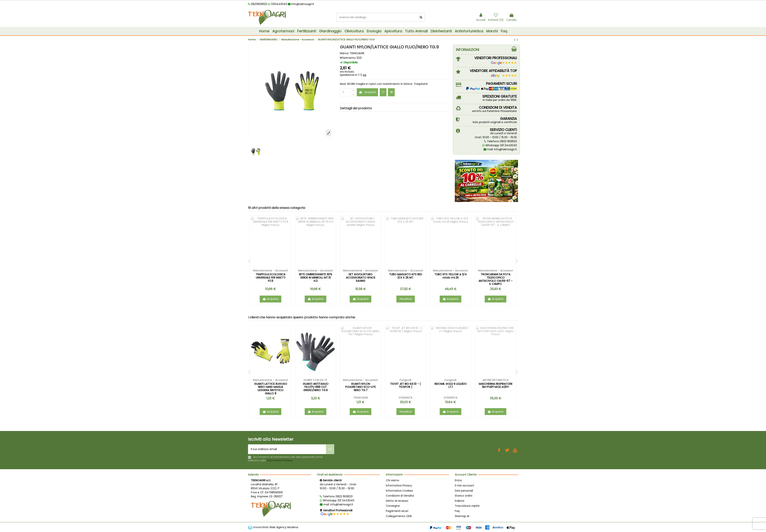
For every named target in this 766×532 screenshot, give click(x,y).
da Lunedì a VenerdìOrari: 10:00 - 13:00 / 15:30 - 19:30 (496, 135)
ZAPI (271, 398)
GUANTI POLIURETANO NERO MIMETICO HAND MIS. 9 (451, 278)
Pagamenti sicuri (397, 511)
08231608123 (258, 4)
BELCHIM (316, 398)
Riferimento (348, 58)
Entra (458, 480)
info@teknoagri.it (301, 4)
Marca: (344, 53)
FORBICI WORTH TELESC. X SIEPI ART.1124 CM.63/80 (271, 276)
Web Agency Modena (284, 527)
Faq (457, 511)
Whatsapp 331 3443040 (500, 145)
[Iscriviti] (330, 449)
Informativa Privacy (280, 460)
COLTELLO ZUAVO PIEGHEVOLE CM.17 (316, 276)
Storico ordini (464, 496)
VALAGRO (406, 401)
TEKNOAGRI (357, 53)
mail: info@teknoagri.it (500, 149)
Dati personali (464, 491)
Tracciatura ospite (467, 506)
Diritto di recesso (397, 501)
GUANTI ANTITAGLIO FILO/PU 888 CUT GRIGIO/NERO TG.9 (496, 387)
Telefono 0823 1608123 (500, 141)
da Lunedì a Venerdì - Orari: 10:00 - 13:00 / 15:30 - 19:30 (338, 486)
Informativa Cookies (399, 491)
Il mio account (464, 485)
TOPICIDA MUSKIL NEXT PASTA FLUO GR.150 (270, 385)
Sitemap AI (462, 516)
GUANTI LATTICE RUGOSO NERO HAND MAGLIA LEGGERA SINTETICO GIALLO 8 (451, 389)
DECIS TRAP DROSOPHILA (361, 384)
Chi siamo (393, 480)
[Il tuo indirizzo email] (287, 449)
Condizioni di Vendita (400, 496)
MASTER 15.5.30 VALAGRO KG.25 (406, 389)
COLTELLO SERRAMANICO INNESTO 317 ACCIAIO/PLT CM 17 (361, 278)
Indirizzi (460, 501)
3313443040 (277, 4)
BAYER (360, 398)
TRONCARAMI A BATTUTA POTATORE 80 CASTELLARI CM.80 (406, 278)
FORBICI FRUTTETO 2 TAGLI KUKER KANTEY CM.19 (496, 276)
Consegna (393, 506)
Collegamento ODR (399, 516)
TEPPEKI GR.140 (315, 384)
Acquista (367, 92)
